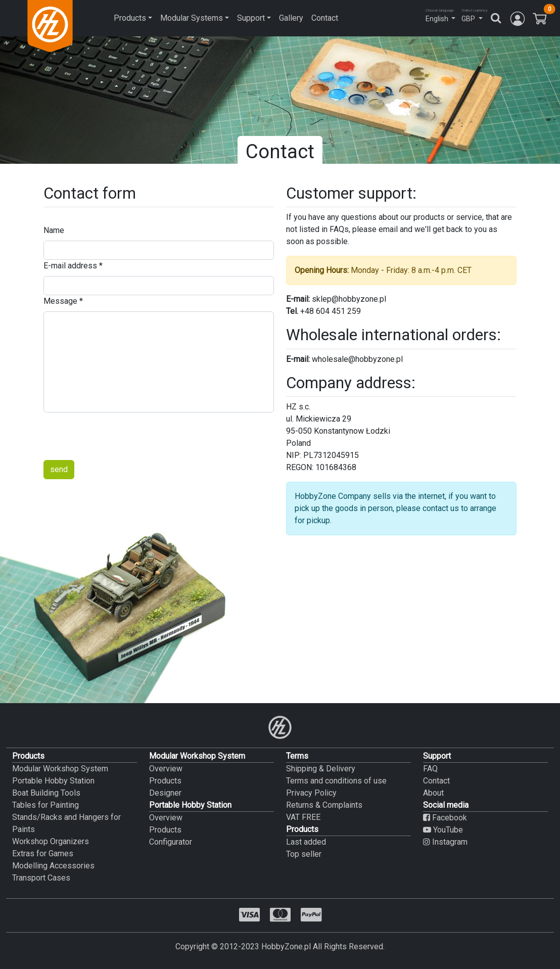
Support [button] (251, 18)
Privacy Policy (311, 793)
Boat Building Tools (46, 793)
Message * (63, 301)
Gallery (291, 18)
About (433, 793)
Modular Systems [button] (192, 18)
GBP (468, 19)
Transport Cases (41, 878)
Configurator (171, 842)
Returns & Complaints (324, 805)
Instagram (445, 842)
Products (165, 781)
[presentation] (120, 436)
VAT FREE (303, 817)
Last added (306, 842)
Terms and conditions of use (336, 781)
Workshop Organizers (51, 841)
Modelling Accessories (53, 866)
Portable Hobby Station (53, 781)
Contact (325, 18)
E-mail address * (73, 266)
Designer (165, 793)
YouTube (443, 830)
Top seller (304, 854)
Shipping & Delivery (321, 769)
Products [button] (130, 18)
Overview (166, 769)
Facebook (445, 818)
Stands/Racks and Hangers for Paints (66, 823)
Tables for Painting (45, 805)
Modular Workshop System (60, 769)
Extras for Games (43, 853)
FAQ (430, 769)
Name (54, 230)
